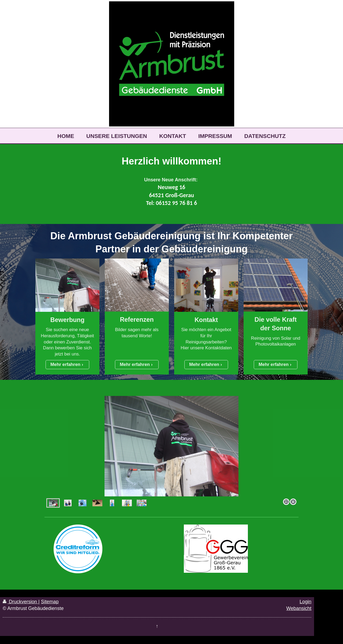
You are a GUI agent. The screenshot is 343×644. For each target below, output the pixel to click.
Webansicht (299, 608)
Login (305, 602)
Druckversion (20, 602)
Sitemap (50, 602)
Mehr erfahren (65, 364)
